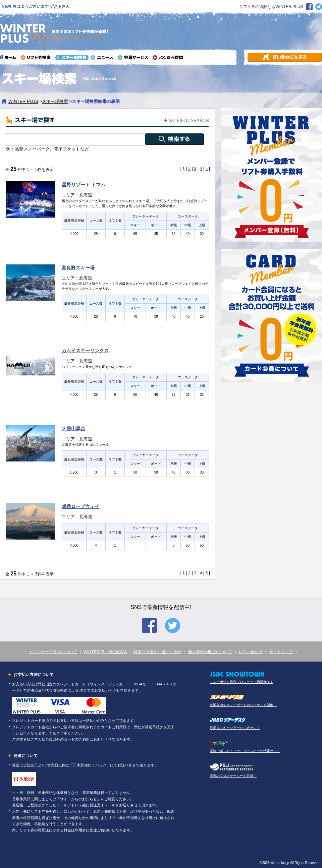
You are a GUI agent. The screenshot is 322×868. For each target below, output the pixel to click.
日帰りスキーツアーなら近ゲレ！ (235, 728)
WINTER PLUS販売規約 (105, 652)
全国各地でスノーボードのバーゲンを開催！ (243, 705)
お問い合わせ (251, 652)
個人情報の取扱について (210, 652)
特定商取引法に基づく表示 (158, 652)
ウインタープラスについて (53, 652)
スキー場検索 (55, 101)
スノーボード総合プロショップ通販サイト (241, 682)
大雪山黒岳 (73, 429)
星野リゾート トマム (84, 185)
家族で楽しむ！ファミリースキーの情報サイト (245, 751)
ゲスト (56, 6)
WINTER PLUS (23, 101)
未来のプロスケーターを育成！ (233, 776)
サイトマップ (281, 652)
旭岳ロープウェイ (80, 506)
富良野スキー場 (78, 268)
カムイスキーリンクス (85, 351)
